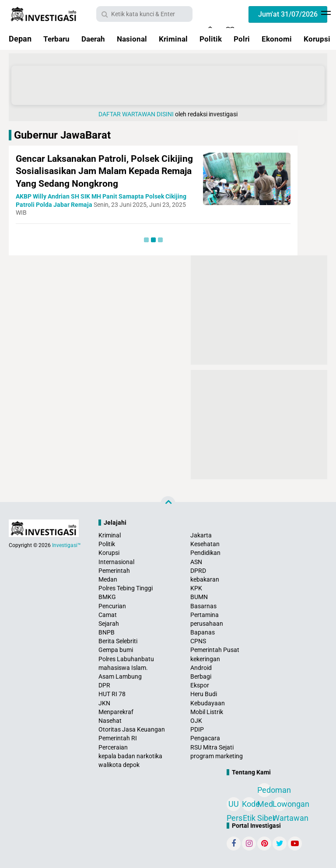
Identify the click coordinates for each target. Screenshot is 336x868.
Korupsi (109, 553)
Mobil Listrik (207, 712)
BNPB (107, 632)
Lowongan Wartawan (280, 805)
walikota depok (119, 765)
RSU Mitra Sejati (212, 747)
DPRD (198, 571)
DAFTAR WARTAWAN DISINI (136, 114)
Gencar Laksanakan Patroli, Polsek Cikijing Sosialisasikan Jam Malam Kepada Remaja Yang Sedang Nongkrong (104, 171)
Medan (108, 579)
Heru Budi (204, 694)
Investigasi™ (66, 545)
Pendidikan (205, 553)
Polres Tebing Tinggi (126, 588)
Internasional (116, 562)
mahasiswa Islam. (123, 668)
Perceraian (113, 747)
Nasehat (110, 721)
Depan (20, 39)
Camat (108, 615)
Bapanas (203, 632)
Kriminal (179, 39)
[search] (144, 14)
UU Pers (234, 805)
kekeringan (205, 659)
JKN (104, 703)
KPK (196, 588)
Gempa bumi (116, 650)
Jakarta (201, 535)
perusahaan (207, 624)
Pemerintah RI (118, 738)
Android (201, 668)
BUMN (199, 597)
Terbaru (57, 39)
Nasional (136, 39)
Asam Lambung (120, 676)
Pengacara (205, 738)
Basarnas (203, 606)
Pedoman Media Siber (264, 791)
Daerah (96, 39)
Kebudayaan (208, 703)
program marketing (217, 756)
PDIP (197, 729)
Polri (250, 39)
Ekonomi (285, 39)
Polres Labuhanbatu (126, 659)
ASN (196, 562)
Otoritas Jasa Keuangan (132, 729)
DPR (104, 685)
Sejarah (109, 624)
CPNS (198, 641)
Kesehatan (205, 544)
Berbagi (201, 676)
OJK (196, 721)
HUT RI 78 (112, 694)
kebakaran (205, 579)
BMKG (107, 597)
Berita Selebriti (118, 641)
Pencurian (112, 606)
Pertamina (205, 615)
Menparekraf (116, 712)
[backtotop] (168, 504)
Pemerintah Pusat (215, 650)
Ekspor (200, 685)
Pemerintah (114, 571)
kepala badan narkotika (130, 756)
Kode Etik (249, 805)
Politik (218, 39)
